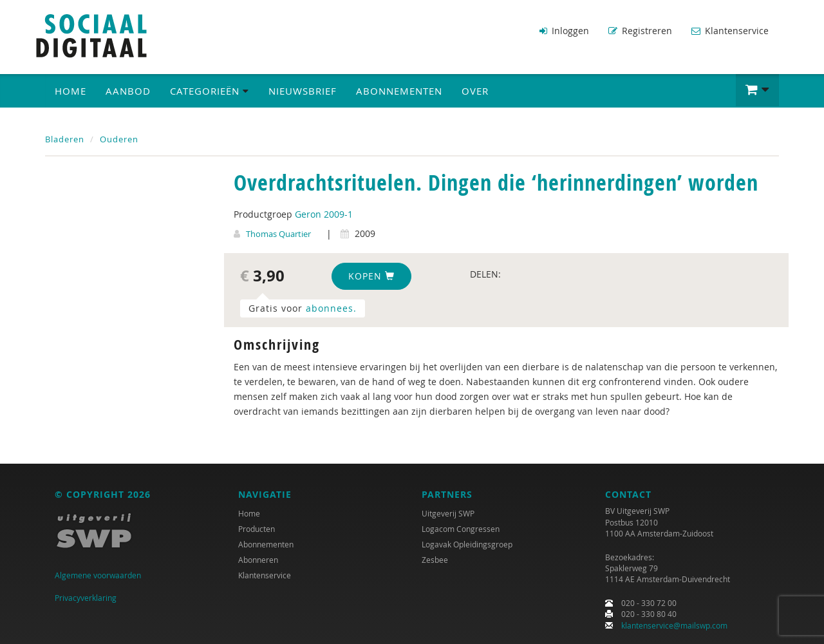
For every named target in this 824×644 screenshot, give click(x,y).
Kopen (371, 276)
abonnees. (331, 308)
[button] (757, 90)
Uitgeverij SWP (448, 513)
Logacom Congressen (461, 529)
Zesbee (435, 560)
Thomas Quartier (278, 234)
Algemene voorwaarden (98, 575)
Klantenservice (730, 31)
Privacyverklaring (86, 598)
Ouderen (119, 139)
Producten (257, 529)
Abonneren (258, 560)
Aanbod (128, 91)
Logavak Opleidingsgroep (467, 544)
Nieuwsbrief (303, 91)
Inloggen (564, 31)
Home (70, 91)
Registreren (640, 31)
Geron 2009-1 (324, 214)
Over (475, 91)
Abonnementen (399, 91)
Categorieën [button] (210, 91)
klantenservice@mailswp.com (674, 625)
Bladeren (65, 139)
